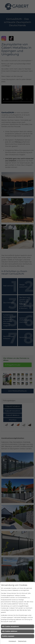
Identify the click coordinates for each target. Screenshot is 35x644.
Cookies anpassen (8, 636)
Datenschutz (22, 641)
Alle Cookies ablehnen (10, 631)
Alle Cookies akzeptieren (10, 626)
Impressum (12, 641)
